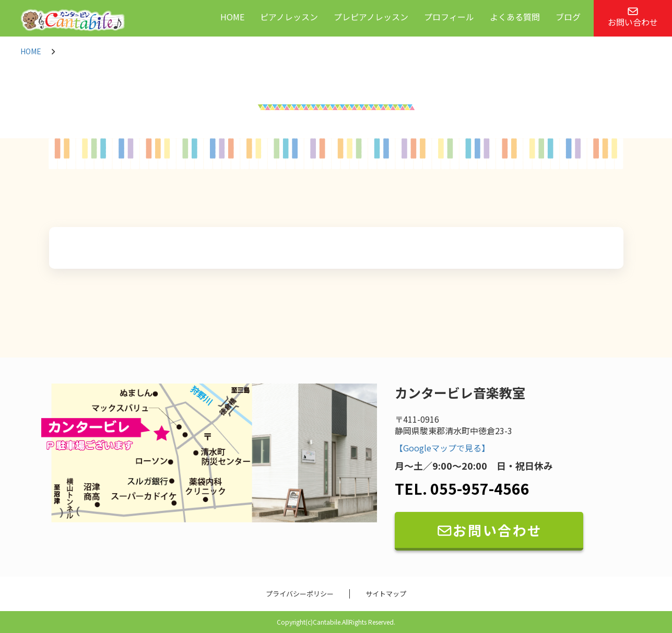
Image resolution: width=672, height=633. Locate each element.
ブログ (568, 17)
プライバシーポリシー (300, 594)
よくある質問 (515, 17)
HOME (232, 17)
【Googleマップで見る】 (442, 448)
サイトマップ (386, 594)
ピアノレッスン (289, 17)
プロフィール (449, 17)
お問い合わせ (633, 17)
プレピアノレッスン (371, 17)
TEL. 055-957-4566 (462, 488)
